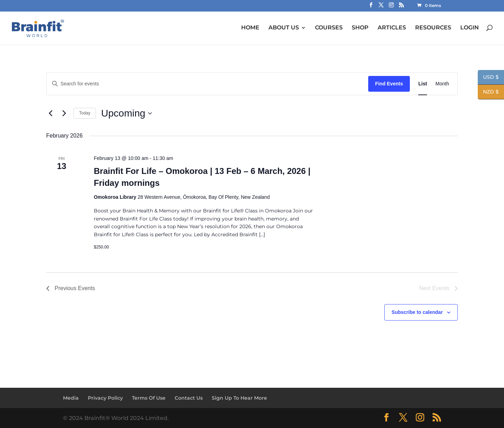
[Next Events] (64, 113)
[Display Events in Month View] (442, 84)
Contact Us (189, 398)
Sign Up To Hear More (239, 398)
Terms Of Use (149, 398)
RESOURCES (433, 28)
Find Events (389, 84)
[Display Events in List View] (423, 84)
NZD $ (488, 92)
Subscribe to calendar (417, 312)
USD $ (488, 78)
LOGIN (470, 28)
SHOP (360, 28)
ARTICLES (392, 28)
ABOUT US (284, 28)
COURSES (329, 28)
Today (85, 113)
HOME (250, 28)
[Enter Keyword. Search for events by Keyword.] (207, 84)
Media (71, 398)
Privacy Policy (105, 398)
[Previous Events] (50, 113)
